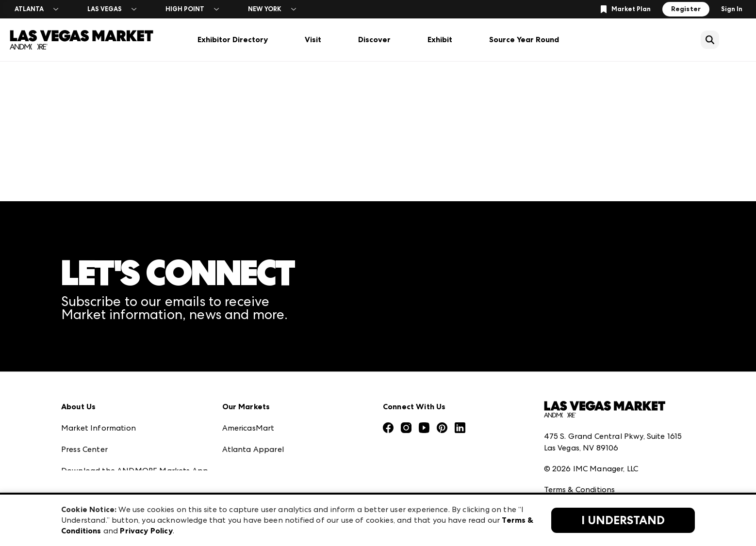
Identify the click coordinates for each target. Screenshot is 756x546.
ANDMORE (242, 490)
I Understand (623, 520)
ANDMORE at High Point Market (282, 468)
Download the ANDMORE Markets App (135, 404)
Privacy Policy (569, 444)
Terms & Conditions (580, 423)
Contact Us (82, 468)
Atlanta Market (251, 404)
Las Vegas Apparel (256, 447)
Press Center (84, 383)
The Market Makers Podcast (114, 426)
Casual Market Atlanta (265, 426)
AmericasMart (248, 361)
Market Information (99, 361)
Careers (75, 490)
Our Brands (82, 447)
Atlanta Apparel (253, 383)
